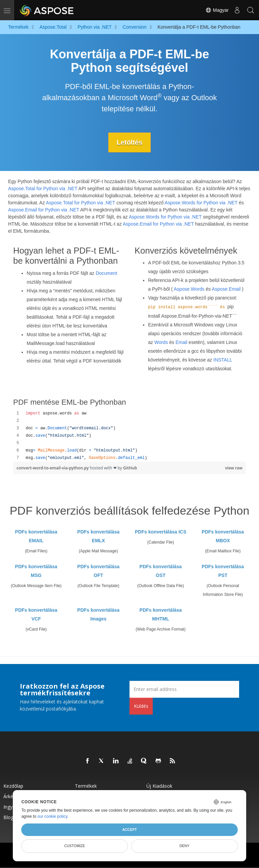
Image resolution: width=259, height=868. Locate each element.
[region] (129, 436)
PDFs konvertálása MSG (36, 571)
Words (161, 342)
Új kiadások (159, 786)
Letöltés (130, 142)
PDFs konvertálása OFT (98, 571)
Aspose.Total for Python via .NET (43, 189)
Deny (184, 846)
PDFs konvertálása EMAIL (36, 536)
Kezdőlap (13, 786)
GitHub (130, 468)
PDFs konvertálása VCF (36, 614)
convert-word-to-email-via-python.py (53, 468)
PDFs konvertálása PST (223, 571)
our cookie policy (52, 816)
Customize (75, 846)
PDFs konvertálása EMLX (98, 536)
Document (107, 273)
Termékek (86, 786)
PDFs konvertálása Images (98, 614)
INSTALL (223, 360)
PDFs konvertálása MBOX (223, 536)
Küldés (141, 706)
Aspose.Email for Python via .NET (44, 210)
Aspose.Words (189, 289)
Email (181, 342)
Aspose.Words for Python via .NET (201, 203)
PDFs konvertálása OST (161, 571)
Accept (129, 830)
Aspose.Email (226, 289)
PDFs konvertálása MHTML (161, 614)
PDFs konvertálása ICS (161, 532)
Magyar (217, 10)
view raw (234, 468)
